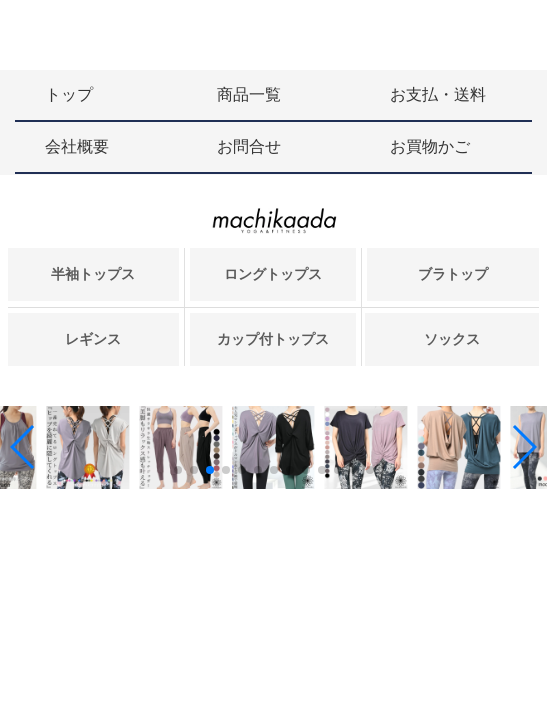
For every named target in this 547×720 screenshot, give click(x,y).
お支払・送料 (438, 94)
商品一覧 (249, 94)
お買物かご (430, 146)
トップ (69, 94)
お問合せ (249, 146)
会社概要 (77, 146)
